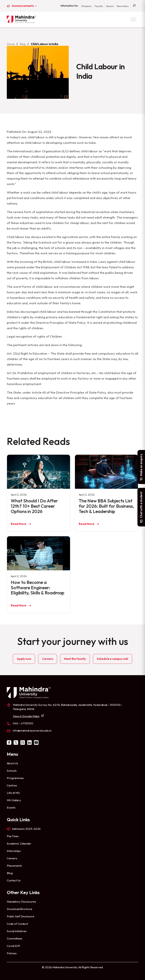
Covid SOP (13, 946)
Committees (15, 938)
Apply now (24, 659)
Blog (23, 44)
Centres (12, 785)
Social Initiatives (17, 931)
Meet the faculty (75, 659)
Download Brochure (20, 909)
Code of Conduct (17, 924)
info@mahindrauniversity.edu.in (32, 731)
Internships (14, 851)
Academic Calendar (19, 843)
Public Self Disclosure (20, 916)
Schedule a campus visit (113, 659)
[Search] (134, 6)
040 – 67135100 (23, 723)
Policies (12, 953)
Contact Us (14, 880)
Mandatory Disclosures (21, 902)
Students (86, 6)
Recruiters (123, 6)
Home (11, 44)
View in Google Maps (26, 716)
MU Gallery (14, 800)
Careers (48, 659)
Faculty (99, 6)
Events (11, 808)
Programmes (15, 778)
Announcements (23, 6)
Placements (14, 866)
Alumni (110, 6)
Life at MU (13, 793)
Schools (12, 771)
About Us (12, 763)
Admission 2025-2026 (26, 829)
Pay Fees (13, 836)
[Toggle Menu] (133, 19)
